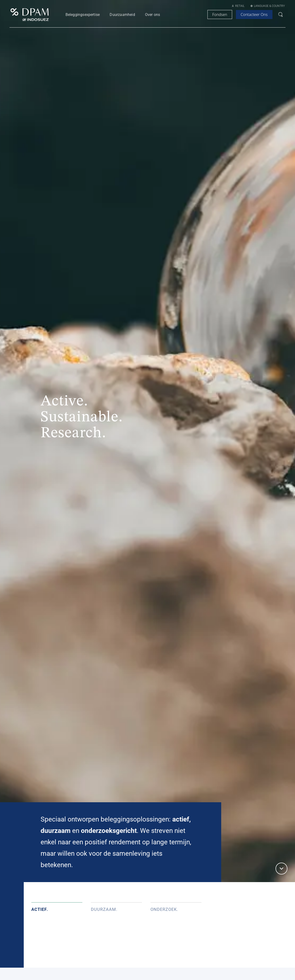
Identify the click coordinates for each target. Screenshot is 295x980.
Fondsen (220, 14)
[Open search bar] (281, 14)
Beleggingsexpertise (83, 15)
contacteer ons (254, 14)
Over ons (153, 15)
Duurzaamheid (122, 15)
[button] (281, 869)
